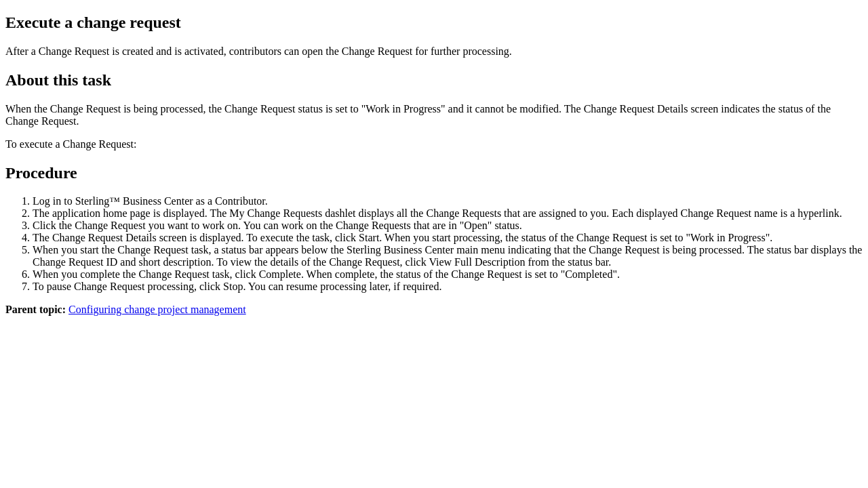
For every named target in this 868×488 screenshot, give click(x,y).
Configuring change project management (157, 309)
